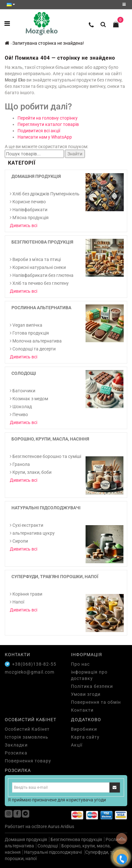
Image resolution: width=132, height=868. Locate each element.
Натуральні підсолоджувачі (46, 508)
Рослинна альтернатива (41, 308)
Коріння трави (26, 594)
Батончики (23, 391)
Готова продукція (29, 333)
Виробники (84, 729)
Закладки (16, 745)
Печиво (19, 414)
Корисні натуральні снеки (38, 267)
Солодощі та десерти (33, 349)
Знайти (75, 154)
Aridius (67, 826)
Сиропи (19, 541)
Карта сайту (85, 737)
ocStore (39, 826)
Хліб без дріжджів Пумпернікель (45, 194)
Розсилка (16, 753)
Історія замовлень (27, 737)
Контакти (82, 710)
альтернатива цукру (32, 533)
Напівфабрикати (29, 210)
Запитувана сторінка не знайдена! (48, 43)
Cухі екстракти (27, 525)
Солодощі (24, 373)
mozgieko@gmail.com (30, 672)
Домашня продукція (36, 176)
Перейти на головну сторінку (48, 118)
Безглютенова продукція (42, 242)
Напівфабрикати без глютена (42, 275)
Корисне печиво (28, 202)
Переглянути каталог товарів (48, 124)
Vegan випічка (26, 325)
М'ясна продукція (29, 218)
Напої (17, 602)
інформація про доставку (89, 675)
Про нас (80, 664)
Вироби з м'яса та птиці (35, 259)
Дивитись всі (24, 225)
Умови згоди (86, 694)
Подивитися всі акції (39, 131)
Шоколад (21, 407)
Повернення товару (28, 761)
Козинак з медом (29, 399)
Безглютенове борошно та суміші (45, 456)
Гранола (20, 464)
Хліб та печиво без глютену (39, 283)
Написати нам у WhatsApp (45, 137)
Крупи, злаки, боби (31, 472)
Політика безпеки (92, 686)
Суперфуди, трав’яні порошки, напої (55, 577)
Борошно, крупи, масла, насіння (50, 439)
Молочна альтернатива (36, 341)
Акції (77, 745)
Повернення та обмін (96, 702)
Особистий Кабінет (27, 729)
